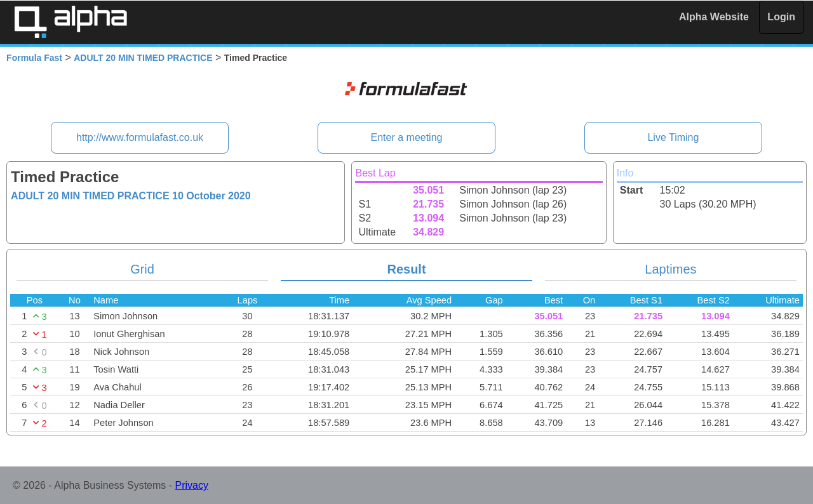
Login (781, 17)
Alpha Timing (71, 22)
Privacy (192, 485)
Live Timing (673, 137)
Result (406, 269)
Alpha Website (714, 17)
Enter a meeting (407, 137)
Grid (142, 269)
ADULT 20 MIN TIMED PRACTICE (143, 58)
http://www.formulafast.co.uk (140, 137)
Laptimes (670, 269)
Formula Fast (34, 58)
